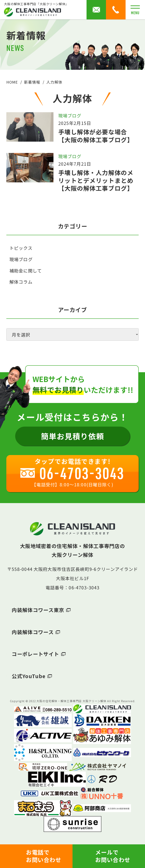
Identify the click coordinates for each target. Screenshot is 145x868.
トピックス (21, 248)
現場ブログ (21, 259)
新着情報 (32, 82)
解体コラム (21, 282)
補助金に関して (26, 271)
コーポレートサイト (35, 654)
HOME (12, 82)
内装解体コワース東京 (38, 610)
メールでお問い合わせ (113, 856)
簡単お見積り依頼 (72, 436)
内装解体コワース (33, 632)
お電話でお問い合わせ (44, 856)
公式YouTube (29, 676)
